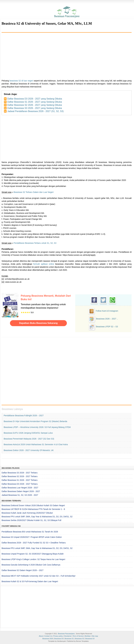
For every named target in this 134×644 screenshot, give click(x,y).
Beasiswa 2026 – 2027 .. (107, 319)
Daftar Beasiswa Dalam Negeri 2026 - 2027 (21, 491)
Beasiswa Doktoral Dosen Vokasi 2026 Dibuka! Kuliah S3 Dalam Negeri (33, 505)
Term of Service (78, 636)
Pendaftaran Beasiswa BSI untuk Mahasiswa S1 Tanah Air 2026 (30, 532)
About (41, 636)
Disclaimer (68, 636)
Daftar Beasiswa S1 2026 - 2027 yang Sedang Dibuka (34, 102)
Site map (95, 636)
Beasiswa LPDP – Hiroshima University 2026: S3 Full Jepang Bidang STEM (37, 427)
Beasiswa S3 (90, 639)
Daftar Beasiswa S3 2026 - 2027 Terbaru (20, 473)
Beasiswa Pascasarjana (66, 634)
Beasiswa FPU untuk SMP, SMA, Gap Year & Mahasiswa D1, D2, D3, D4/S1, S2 (37, 517)
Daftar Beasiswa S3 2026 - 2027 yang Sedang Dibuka (34, 108)
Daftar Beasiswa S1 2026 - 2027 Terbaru (20, 480)
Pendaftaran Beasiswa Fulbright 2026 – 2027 (24, 416)
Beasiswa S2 (80, 639)
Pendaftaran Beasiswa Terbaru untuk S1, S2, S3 (35, 243)
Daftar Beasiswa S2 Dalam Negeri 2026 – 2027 (22, 570)
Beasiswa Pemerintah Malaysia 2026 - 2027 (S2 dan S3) (29, 439)
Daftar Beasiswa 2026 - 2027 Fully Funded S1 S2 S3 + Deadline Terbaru (34, 543)
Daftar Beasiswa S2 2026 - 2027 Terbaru (20, 476)
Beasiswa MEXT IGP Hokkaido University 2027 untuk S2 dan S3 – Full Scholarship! (38, 576)
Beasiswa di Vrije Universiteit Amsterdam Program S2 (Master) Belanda (35, 421)
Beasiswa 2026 (48, 639)
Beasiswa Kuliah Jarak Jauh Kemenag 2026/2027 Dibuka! (27, 513)
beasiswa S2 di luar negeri (21, 81)
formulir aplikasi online (44, 264)
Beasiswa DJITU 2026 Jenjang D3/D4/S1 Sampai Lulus (28, 433)
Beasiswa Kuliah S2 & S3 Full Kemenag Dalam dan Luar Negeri (30, 581)
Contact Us (48, 636)
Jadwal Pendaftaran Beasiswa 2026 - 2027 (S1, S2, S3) (35, 111)
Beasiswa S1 (69, 639)
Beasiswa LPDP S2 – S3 (107, 327)
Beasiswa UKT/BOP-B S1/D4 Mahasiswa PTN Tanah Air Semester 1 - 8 (33, 509)
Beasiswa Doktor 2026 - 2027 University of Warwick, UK (29, 450)
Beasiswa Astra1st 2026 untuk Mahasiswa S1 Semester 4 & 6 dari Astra (36, 444)
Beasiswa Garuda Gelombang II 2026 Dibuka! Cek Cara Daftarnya (31, 565)
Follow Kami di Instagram (107, 311)
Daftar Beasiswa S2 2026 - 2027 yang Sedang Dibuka (34, 105)
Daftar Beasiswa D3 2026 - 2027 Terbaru (20, 484)
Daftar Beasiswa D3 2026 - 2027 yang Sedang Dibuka (35, 99)
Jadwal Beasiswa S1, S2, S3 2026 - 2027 (20, 495)
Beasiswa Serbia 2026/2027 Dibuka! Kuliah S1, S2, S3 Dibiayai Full (31, 520)
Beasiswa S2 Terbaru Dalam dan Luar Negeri (34, 192)
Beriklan (88, 636)
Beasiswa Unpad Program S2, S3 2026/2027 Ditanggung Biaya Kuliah (33, 554)
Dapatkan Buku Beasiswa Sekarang (38, 323)
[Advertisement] (67, 55)
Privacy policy (58, 636)
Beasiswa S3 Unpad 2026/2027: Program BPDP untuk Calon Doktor (32, 537)
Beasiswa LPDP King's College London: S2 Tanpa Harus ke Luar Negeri (33, 559)
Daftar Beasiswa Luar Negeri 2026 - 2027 (20, 488)
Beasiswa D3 (59, 639)
